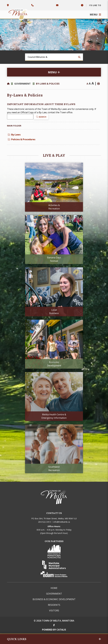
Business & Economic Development (54, 599)
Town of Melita (18, 14)
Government (23, 84)
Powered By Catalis (54, 630)
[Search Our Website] (54, 57)
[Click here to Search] (41, 117)
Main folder (14, 126)
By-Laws (14, 135)
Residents (54, 605)
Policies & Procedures (22, 139)
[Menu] (95, 14)
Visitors (54, 611)
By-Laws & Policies (48, 84)
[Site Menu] (54, 72)
